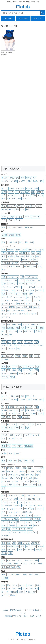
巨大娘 (33, 195)
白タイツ (37, 297)
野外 (3, 270)
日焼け (38, 331)
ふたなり (10, 356)
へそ (17, 192)
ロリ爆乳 (14, 181)
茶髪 (20, 331)
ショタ (39, 206)
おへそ (11, 192)
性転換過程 (29, 227)
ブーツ (4, 304)
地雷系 (25, 294)
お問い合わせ (36, 616)
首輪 (33, 290)
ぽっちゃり (20, 189)
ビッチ (4, 266)
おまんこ (19, 195)
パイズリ (5, 217)
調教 (19, 370)
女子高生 (17, 287)
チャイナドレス (26, 300)
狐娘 (3, 349)
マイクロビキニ (13, 277)
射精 (3, 256)
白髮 (17, 328)
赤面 (16, 242)
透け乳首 (15, 263)
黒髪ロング (35, 324)
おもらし (31, 367)
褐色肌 (40, 328)
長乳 (29, 181)
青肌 (22, 328)
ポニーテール (31, 328)
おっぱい (5, 178)
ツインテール (12, 331)
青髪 (3, 328)
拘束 (3, 367)
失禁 (36, 370)
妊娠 (24, 250)
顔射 (12, 217)
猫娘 (19, 349)
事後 (27, 256)
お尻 (3, 195)
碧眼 (10, 335)
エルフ (20, 342)
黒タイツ (20, 304)
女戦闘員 (12, 307)
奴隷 (34, 373)
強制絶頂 (14, 373)
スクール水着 (22, 307)
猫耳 (3, 342)
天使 (36, 342)
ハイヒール (6, 300)
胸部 (19, 199)
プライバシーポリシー (21, 616)
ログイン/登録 (23, 19)
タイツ (25, 287)
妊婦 (36, 189)
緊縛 (9, 367)
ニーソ (29, 297)
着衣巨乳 (15, 300)
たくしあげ (39, 250)
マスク (27, 290)
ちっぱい (5, 181)
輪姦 (3, 370)
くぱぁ (30, 250)
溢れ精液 (10, 256)
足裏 (9, 199)
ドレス (28, 304)
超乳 (17, 178)
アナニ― (19, 220)
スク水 (40, 287)
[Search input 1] (21, 13)
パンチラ (39, 290)
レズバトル (18, 266)
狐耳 (9, 342)
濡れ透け (23, 253)
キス (3, 220)
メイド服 (36, 304)
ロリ (3, 206)
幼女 (27, 206)
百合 (3, 227)
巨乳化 (29, 178)
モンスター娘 (7, 345)
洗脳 (38, 367)
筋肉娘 (4, 192)
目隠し (21, 373)
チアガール (6, 317)
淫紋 (15, 280)
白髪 (9, 324)
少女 (33, 206)
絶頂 (21, 242)
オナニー (10, 220)
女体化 (20, 227)
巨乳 (22, 178)
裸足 (3, 294)
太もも (40, 195)
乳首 (3, 199)
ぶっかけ (19, 217)
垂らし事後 (20, 256)
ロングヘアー (29, 331)
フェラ (27, 217)
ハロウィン (13, 284)
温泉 (31, 260)
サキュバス (29, 342)
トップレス (33, 314)
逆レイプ (5, 373)
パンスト (37, 300)
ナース (4, 307)
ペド (22, 209)
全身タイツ (23, 314)
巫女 (3, 310)
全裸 (3, 250)
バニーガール (7, 287)
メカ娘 (40, 345)
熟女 (28, 209)
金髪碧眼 (10, 328)
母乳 (41, 181)
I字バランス (25, 263)
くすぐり (5, 377)
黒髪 (14, 324)
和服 (31, 307)
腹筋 (33, 192)
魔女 (31, 294)
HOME (6, 610)
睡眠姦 (13, 377)
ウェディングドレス (9, 314)
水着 (3, 277)
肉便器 (28, 373)
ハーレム (34, 263)
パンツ (21, 284)
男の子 (11, 209)
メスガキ (20, 206)
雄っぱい (26, 199)
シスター (10, 294)
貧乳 (35, 178)
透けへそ (27, 266)
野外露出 (10, 250)
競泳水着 (32, 287)
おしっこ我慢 (28, 370)
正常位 (18, 235)
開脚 (38, 256)
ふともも (10, 195)
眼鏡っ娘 (5, 290)
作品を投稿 (8, 19)
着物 (9, 310)
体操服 (37, 307)
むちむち (29, 189)
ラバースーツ (7, 280)
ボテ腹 (12, 189)
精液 (38, 253)
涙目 (26, 242)
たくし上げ (6, 263)
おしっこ (22, 367)
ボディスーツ (31, 284)
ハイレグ (19, 290)
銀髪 (19, 324)
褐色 (3, 331)
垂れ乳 (35, 181)
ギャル (18, 294)
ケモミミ (24, 345)
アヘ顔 (10, 242)
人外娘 (16, 345)
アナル (27, 195)
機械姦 (25, 356)
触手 (3, 356)
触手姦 (37, 356)
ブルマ (30, 310)
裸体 (36, 260)
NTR (4, 253)
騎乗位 (4, 235)
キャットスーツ (19, 297)
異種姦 (18, 356)
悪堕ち (18, 250)
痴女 (33, 253)
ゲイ (9, 227)
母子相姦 (5, 359)
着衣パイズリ (15, 260)
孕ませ (25, 260)
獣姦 (31, 356)
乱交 (33, 256)
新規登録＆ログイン (17, 610)
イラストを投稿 (32, 610)
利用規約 (8, 616)
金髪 (3, 324)
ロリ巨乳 (22, 181)
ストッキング (7, 297)
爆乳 (12, 178)
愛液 (34, 266)
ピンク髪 (26, 324)
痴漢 (10, 266)
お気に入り (37, 19)
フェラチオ (35, 217)
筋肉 (38, 192)
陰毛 (22, 192)
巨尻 (28, 192)
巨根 (14, 199)
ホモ (14, 227)
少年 (17, 209)
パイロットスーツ (19, 310)
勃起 (39, 266)
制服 (22, 277)
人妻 (12, 290)
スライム (32, 345)
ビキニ (4, 284)
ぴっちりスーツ (31, 277)
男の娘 (4, 209)
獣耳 (14, 342)
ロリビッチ (11, 206)
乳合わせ (5, 260)
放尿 (14, 370)
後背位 (11, 235)
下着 (39, 280)
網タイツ (12, 304)
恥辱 (31, 242)
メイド (21, 280)
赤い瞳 (4, 335)
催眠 (9, 370)
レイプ (15, 367)
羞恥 (3, 242)
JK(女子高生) (31, 280)
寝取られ (10, 253)
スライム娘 (11, 349)
